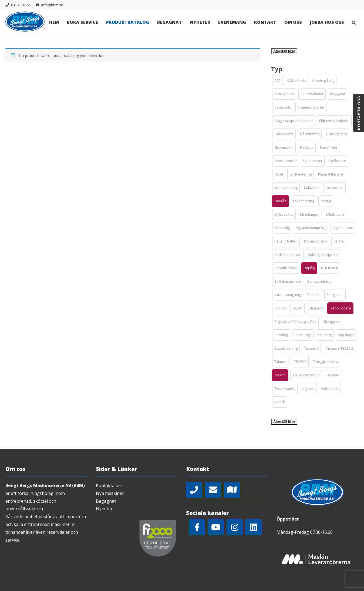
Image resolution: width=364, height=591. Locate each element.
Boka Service (82, 22)
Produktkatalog (128, 22)
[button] (277, 81)
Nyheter (200, 22)
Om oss (293, 22)
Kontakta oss (109, 485)
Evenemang (232, 22)
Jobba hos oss (327, 22)
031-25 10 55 (21, 5)
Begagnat (169, 22)
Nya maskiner (110, 493)
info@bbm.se (52, 5)
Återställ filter (284, 51)
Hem (54, 22)
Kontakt (265, 22)
